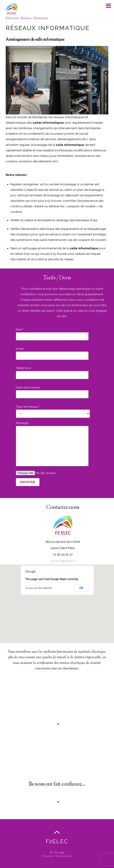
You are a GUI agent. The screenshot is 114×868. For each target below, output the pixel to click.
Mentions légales (64, 856)
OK (81, 588)
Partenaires (48, 856)
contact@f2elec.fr (63, 561)
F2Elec (56, 853)
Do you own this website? (39, 588)
